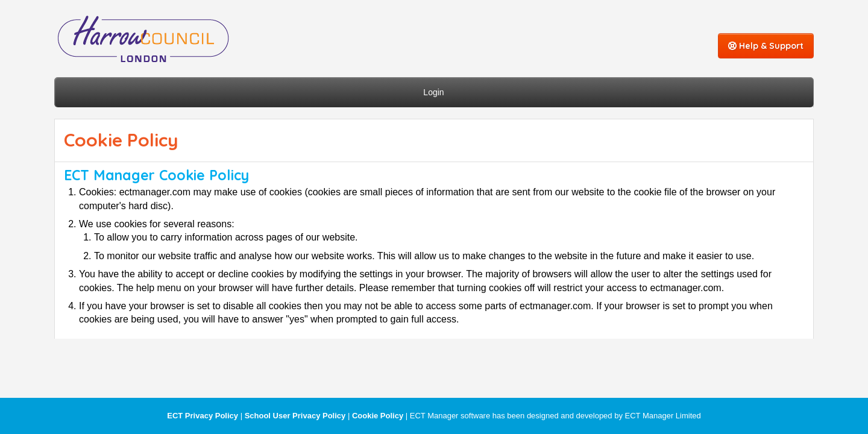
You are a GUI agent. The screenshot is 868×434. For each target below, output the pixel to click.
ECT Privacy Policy (203, 416)
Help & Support (766, 46)
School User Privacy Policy (295, 416)
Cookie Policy (378, 416)
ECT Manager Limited (663, 416)
